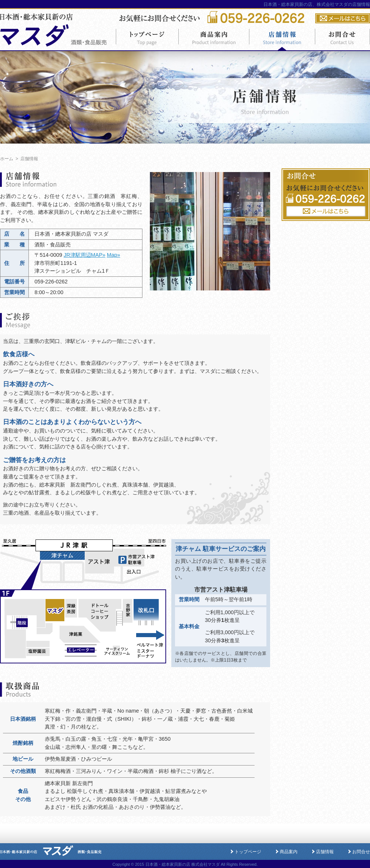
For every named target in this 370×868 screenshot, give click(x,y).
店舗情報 (325, 852)
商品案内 (289, 852)
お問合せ (361, 852)
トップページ (248, 852)
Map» (114, 255)
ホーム (7, 159)
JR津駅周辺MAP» (85, 255)
